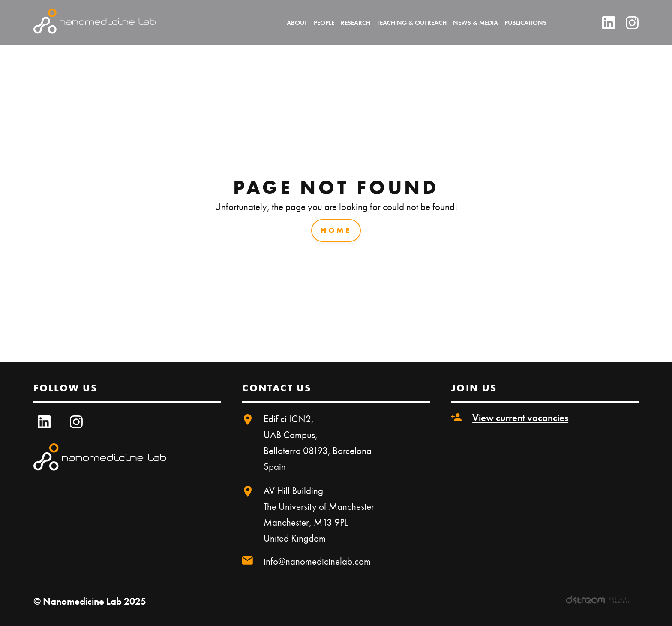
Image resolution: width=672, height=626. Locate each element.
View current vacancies (520, 418)
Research (355, 23)
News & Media (475, 23)
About (297, 23)
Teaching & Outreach (412, 23)
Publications (525, 23)
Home (336, 230)
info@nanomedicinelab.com (317, 561)
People (324, 23)
